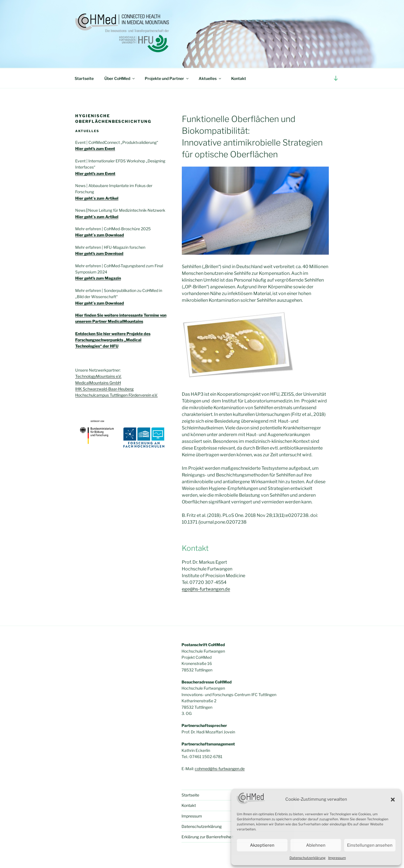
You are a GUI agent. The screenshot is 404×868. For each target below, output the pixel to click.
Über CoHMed (120, 78)
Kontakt (239, 78)
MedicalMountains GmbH (98, 383)
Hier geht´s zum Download (100, 303)
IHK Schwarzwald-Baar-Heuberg (104, 389)
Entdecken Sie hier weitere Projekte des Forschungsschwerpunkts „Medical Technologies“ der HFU (113, 340)
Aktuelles (210, 78)
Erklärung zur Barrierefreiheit (207, 837)
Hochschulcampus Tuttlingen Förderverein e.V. (116, 395)
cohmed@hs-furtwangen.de (220, 769)
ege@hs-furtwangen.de (206, 589)
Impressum (337, 858)
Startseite (84, 78)
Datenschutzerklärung (307, 858)
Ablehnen (316, 845)
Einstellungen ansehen (370, 845)
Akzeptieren (262, 845)
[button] (393, 800)
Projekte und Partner (167, 78)
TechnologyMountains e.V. (98, 376)
